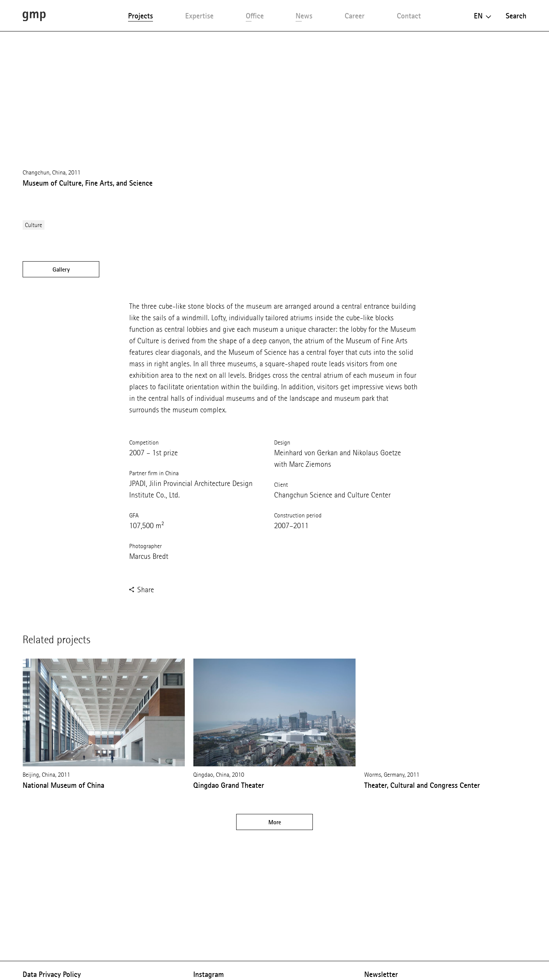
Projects (141, 16)
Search (516, 16)
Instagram (209, 974)
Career (355, 16)
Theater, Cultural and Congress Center (422, 785)
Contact (409, 16)
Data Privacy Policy (52, 974)
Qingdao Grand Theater (229, 785)
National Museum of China (63, 785)
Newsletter (381, 974)
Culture (34, 225)
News (304, 16)
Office (255, 16)
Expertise (199, 16)
